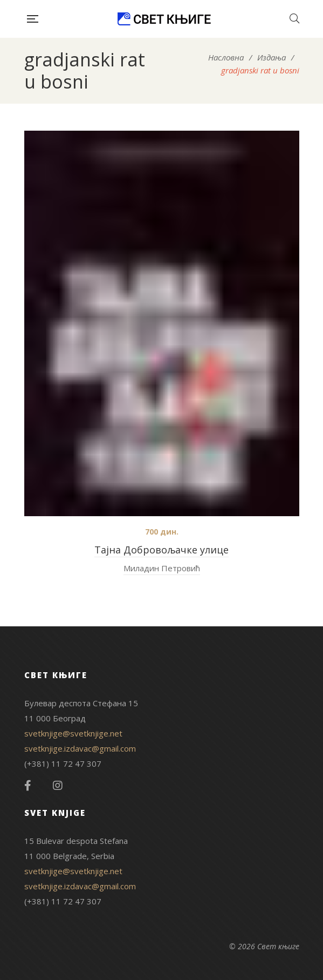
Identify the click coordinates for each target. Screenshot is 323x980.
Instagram (58, 786)
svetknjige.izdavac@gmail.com (80, 748)
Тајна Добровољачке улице (161, 550)
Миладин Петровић (162, 568)
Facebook (28, 786)
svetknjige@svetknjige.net (73, 733)
